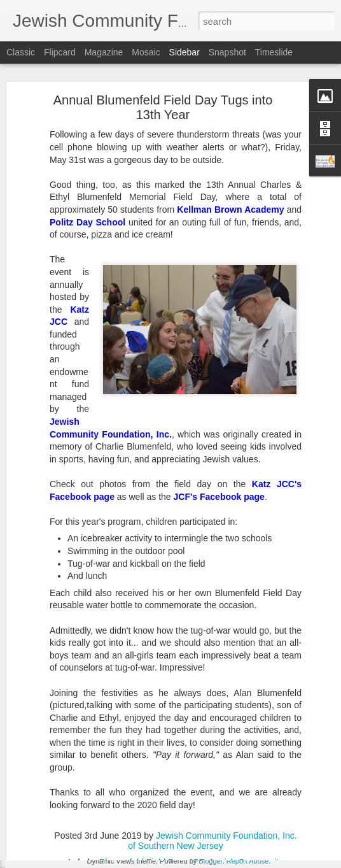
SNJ (245, 778)
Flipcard (60, 52)
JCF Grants (209, 778)
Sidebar (184, 52)
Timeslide (274, 52)
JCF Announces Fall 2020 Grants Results (101, 851)
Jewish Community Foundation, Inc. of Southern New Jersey (240, 757)
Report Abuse (248, 861)
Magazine (104, 52)
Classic (21, 52)
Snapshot (227, 52)
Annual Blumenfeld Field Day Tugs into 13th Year (163, 67)
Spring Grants (286, 778)
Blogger (210, 861)
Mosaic (146, 52)
